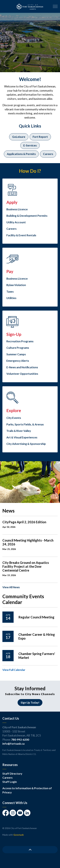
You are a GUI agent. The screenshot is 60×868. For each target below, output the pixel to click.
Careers (48, 154)
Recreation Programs (20, 341)
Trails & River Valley (19, 431)
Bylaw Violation (16, 285)
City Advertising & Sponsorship (26, 444)
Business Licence (17, 209)
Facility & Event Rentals (21, 235)
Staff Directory (12, 774)
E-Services (30, 145)
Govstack (19, 835)
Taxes (10, 292)
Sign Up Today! (30, 703)
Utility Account (16, 222)
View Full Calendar (14, 670)
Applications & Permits (21, 154)
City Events (14, 418)
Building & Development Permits (27, 216)
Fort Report (40, 137)
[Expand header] (55, 6)
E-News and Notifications (22, 367)
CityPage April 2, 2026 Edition (24, 522)
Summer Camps (16, 354)
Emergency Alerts (18, 361)
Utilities (11, 298)
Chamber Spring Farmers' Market (37, 656)
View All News (11, 587)
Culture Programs (18, 348)
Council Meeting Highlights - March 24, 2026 (28, 542)
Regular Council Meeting (36, 617)
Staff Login (10, 782)
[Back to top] (30, 850)
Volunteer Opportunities (22, 374)
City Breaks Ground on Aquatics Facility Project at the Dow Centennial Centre (26, 566)
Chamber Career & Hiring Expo (37, 636)
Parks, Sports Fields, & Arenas (25, 424)
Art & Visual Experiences (22, 437)
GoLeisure (19, 137)
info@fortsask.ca (13, 744)
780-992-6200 (20, 740)
